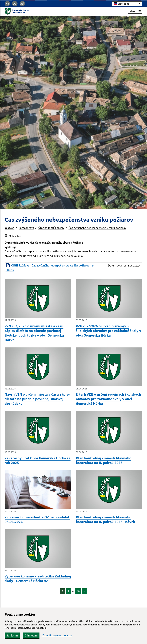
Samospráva (26, 228)
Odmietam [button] (31, 635)
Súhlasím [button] (12, 635)
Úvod (10, 228)
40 (78, 591)
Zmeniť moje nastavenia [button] (57, 635)
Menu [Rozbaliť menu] (135, 11)
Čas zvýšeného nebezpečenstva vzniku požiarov (97, 228)
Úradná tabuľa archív (51, 228)
